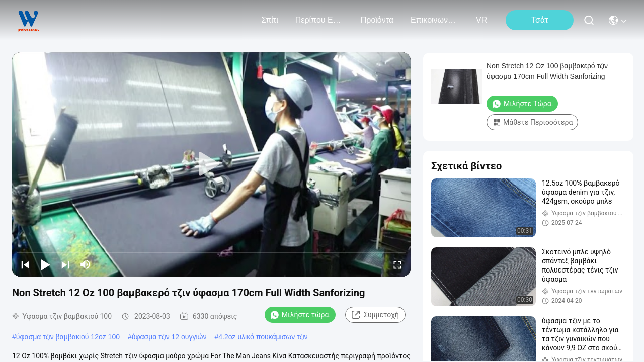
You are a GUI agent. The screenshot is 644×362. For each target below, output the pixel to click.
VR (481, 20)
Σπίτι (270, 20)
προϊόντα (377, 20)
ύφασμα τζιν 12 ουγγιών (169, 337)
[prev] (25, 264)
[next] (65, 264)
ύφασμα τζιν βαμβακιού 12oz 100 (68, 337)
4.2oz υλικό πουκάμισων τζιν (263, 337)
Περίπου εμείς (319, 20)
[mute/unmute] (86, 264)
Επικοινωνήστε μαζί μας (435, 20)
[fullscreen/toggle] (397, 264)
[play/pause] (45, 264)
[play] (211, 164)
